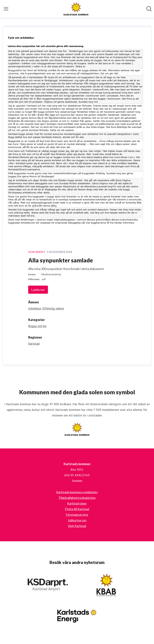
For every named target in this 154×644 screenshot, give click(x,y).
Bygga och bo (37, 326)
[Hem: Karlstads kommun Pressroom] (76, 9)
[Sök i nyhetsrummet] (149, 9)
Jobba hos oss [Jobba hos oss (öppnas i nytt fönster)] (77, 520)
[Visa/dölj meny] (6, 9)
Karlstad (34, 344)
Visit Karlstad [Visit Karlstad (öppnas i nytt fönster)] (77, 526)
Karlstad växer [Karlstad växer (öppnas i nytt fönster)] (77, 503)
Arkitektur (35, 308)
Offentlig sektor (53, 308)
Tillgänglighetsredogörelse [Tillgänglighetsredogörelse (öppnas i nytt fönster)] (77, 498)
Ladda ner (38, 290)
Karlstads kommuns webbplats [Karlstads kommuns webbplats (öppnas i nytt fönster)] (77, 492)
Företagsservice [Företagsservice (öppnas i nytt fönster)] (77, 515)
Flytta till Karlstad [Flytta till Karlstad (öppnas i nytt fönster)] (77, 509)
